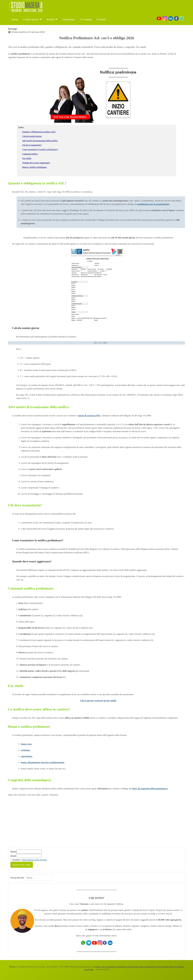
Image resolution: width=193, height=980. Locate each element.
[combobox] (38, 878)
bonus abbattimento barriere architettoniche (43, 762)
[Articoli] (56, 19)
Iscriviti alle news (22, 865)
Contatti (101, 19)
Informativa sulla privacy (34, 860)
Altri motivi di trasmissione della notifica (40, 141)
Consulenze (68, 19)
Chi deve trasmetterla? (32, 145)
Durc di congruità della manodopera (150, 789)
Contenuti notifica (30, 154)
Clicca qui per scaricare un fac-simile (98, 701)
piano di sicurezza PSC (89, 416)
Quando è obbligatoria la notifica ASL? (39, 132)
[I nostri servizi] (40, 19)
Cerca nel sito (17, 878)
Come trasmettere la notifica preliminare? (38, 540)
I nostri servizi (31, 19)
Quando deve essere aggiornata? (36, 163)
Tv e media (86, 19)
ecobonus (25, 750)
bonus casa (26, 744)
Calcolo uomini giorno (32, 136)
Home (15, 19)
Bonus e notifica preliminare (35, 167)
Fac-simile (27, 158)
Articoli (50, 19)
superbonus (27, 756)
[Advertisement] (31, 823)
